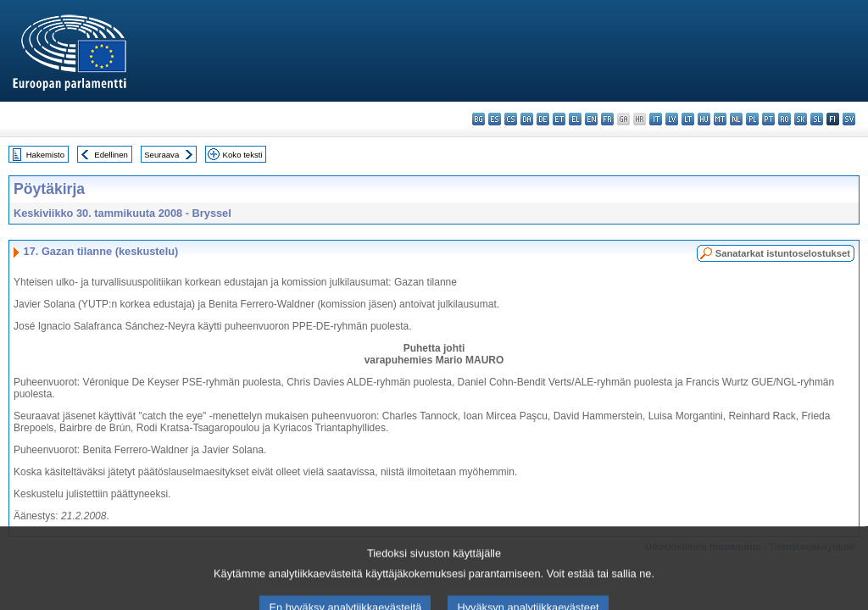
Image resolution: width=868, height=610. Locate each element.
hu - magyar (704, 119)
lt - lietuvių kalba (688, 119)
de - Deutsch (543, 119)
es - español (495, 119)
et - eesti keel (559, 119)
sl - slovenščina (817, 119)
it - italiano (656, 119)
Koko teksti (243, 155)
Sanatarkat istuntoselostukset (783, 253)
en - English (591, 119)
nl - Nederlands (736, 119)
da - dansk (527, 119)
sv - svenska (849, 119)
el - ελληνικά (575, 119)
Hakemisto (45, 155)
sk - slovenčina (801, 119)
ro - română (785, 119)
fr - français (607, 119)
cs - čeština (511, 119)
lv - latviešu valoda (672, 119)
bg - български (479, 119)
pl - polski (752, 119)
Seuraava (161, 155)
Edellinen (111, 155)
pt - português (768, 119)
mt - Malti (720, 119)
